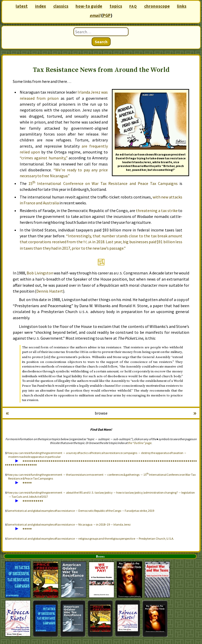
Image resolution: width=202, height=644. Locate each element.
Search (101, 42)
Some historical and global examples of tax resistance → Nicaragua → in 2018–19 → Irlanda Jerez (69, 524)
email (95, 15)
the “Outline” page (140, 443)
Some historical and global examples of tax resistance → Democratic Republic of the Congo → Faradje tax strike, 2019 (81, 511)
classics (61, 6)
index (41, 6)
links (182, 6)
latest (22, 6)
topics (116, 6)
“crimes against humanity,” (44, 158)
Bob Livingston (40, 273)
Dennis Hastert (50, 291)
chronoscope (157, 6)
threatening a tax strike (157, 210)
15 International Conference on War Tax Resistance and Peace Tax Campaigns (103, 183)
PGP (107, 15)
